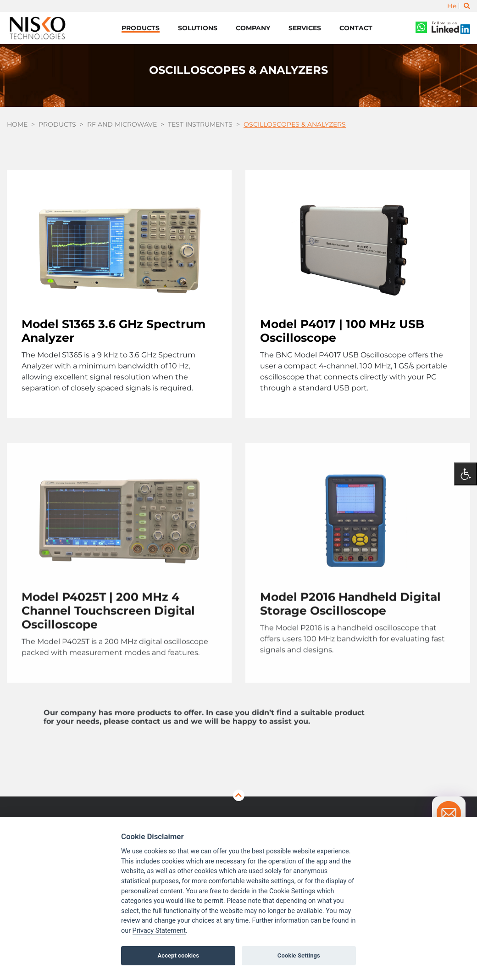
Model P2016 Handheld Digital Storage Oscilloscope (350, 633)
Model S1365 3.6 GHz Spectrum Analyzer (114, 331)
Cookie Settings (299, 955)
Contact (356, 28)
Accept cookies (178, 955)
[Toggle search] (467, 6)
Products (141, 28)
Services (305, 28)
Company (253, 28)
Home (17, 124)
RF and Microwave (122, 124)
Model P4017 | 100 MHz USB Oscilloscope (342, 331)
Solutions (198, 28)
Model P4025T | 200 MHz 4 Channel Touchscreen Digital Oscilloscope (108, 640)
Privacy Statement (159, 931)
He (452, 6)
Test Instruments (200, 124)
